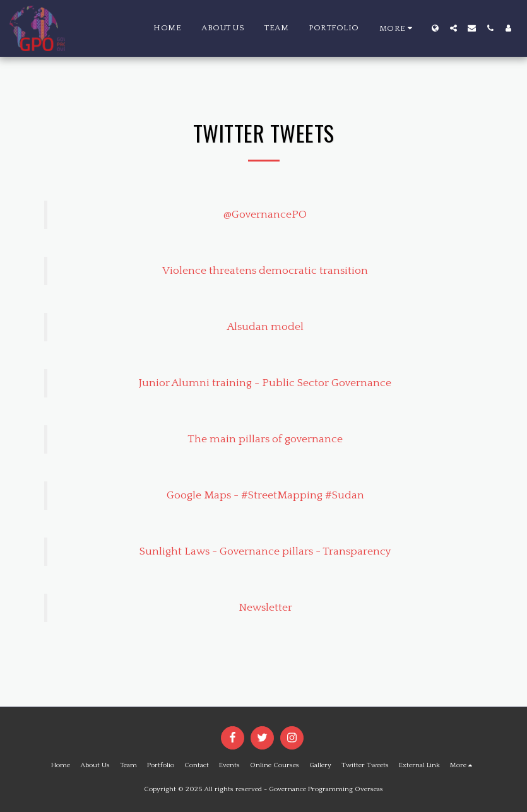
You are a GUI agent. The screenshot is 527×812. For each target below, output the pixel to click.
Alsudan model (265, 327)
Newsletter (265, 608)
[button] (453, 28)
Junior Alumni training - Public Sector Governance (265, 383)
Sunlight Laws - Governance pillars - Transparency (265, 551)
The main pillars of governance (265, 439)
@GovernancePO (265, 215)
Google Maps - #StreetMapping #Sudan (265, 495)
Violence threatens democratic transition (265, 271)
